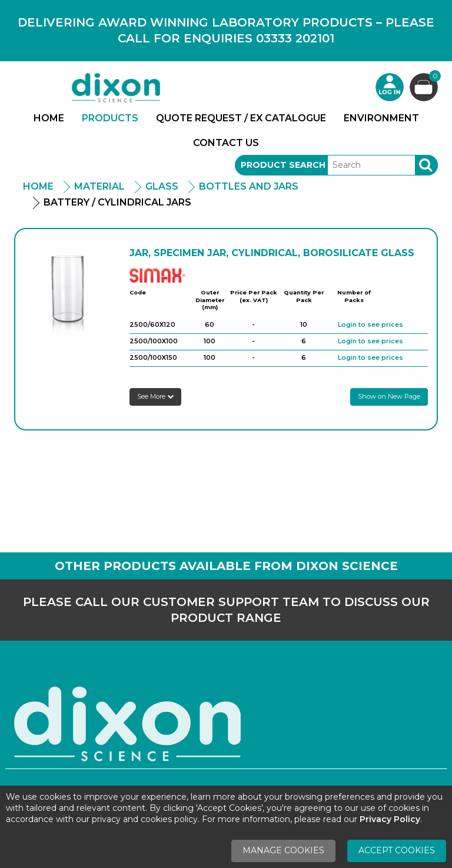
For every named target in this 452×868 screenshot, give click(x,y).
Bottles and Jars (249, 186)
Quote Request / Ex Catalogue (241, 118)
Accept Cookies (397, 850)
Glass (162, 186)
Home (49, 118)
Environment (381, 118)
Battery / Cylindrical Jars (117, 202)
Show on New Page (389, 396)
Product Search (283, 165)
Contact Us (226, 143)
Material (99, 186)
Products (110, 118)
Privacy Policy (390, 819)
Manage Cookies (283, 850)
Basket (433, 77)
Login (390, 87)
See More (155, 396)
